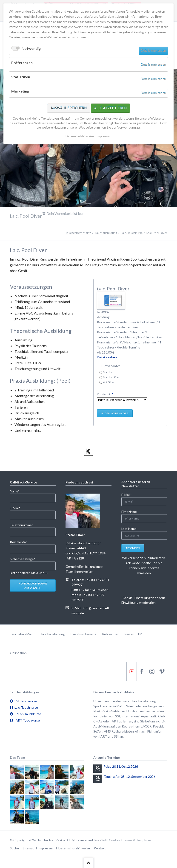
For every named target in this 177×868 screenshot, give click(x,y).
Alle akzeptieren (110, 108)
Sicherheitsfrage (23, 559)
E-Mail (17, 508)
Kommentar (18, 542)
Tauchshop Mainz (22, 634)
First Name (129, 512)
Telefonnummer (21, 525)
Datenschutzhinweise (74, 848)
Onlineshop (18, 653)
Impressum (46, 848)
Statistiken (21, 77)
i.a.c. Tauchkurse (132, 233)
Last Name (129, 529)
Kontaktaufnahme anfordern (33, 586)
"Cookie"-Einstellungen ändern (143, 598)
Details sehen (107, 357)
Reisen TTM (133, 634)
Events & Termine (83, 634)
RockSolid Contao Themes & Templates (123, 840)
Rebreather (110, 634)
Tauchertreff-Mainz (78, 233)
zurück (88, 451)
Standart (108, 372)
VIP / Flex (109, 382)
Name (17, 491)
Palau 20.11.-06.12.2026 (121, 766)
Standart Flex (111, 377)
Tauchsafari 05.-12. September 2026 (130, 777)
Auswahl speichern (69, 108)
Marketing (20, 91)
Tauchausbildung (106, 233)
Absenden (133, 548)
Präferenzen (22, 63)
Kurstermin (105, 394)
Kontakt (100, 848)
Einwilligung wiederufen (138, 603)
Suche (14, 848)
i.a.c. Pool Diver (113, 288)
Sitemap (29, 848)
